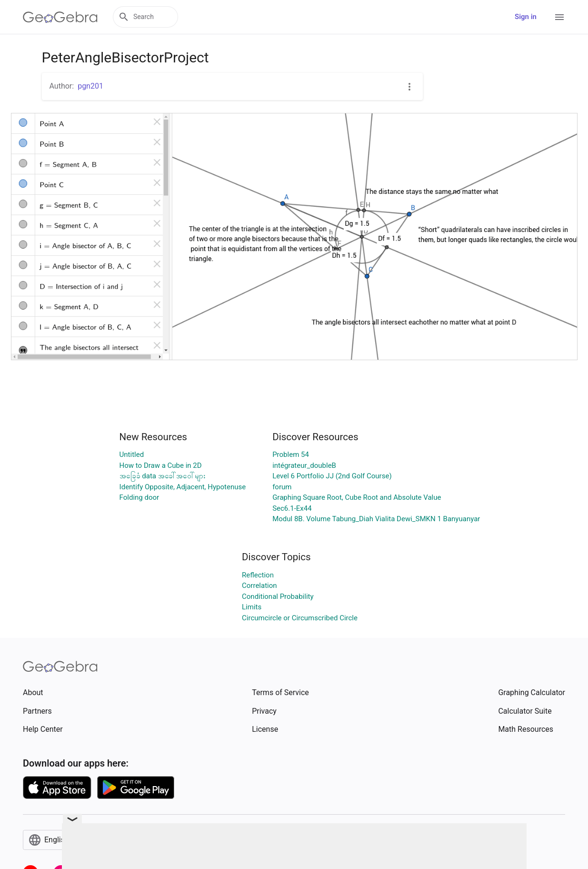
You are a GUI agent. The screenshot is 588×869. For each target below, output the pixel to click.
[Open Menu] (559, 17)
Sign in (526, 17)
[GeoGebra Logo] (60, 17)
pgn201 (90, 86)
